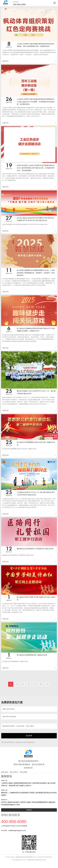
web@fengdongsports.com (17, 830)
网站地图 (24, 772)
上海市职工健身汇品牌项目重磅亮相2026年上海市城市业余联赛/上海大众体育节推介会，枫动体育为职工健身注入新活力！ (29, 783)
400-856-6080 (19, 4)
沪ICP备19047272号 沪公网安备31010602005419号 (29, 860)
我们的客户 (14, 772)
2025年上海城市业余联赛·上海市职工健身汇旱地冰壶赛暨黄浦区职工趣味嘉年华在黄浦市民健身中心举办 (29, 802)
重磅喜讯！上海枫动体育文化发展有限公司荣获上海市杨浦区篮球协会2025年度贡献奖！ (29, 793)
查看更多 (29, 810)
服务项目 (5, 772)
